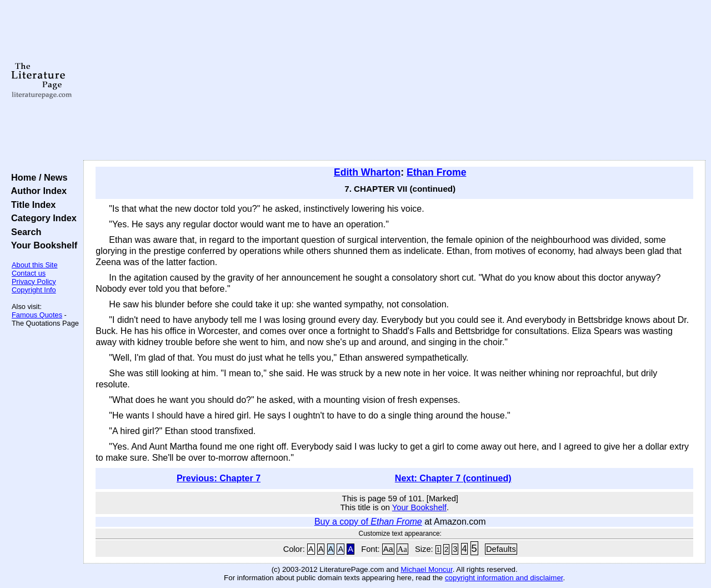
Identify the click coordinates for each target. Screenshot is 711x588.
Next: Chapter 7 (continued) (453, 478)
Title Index (31, 205)
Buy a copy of (368, 522)
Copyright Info (34, 290)
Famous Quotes (37, 315)
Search (24, 232)
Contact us (29, 273)
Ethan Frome (437, 172)
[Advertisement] (395, 81)
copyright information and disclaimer (504, 578)
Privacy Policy (34, 281)
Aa (388, 549)
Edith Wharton (367, 172)
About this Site (35, 265)
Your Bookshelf (42, 245)
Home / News (37, 177)
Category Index (41, 218)
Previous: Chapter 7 (219, 478)
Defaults (501, 549)
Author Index (36, 191)
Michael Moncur (426, 569)
